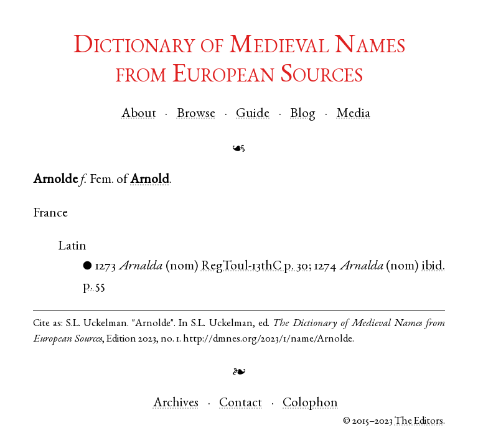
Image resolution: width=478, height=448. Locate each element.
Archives (176, 404)
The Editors (419, 422)
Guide (253, 114)
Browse (196, 114)
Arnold (150, 180)
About (139, 114)
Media (354, 114)
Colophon (310, 404)
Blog (303, 114)
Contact (241, 404)
